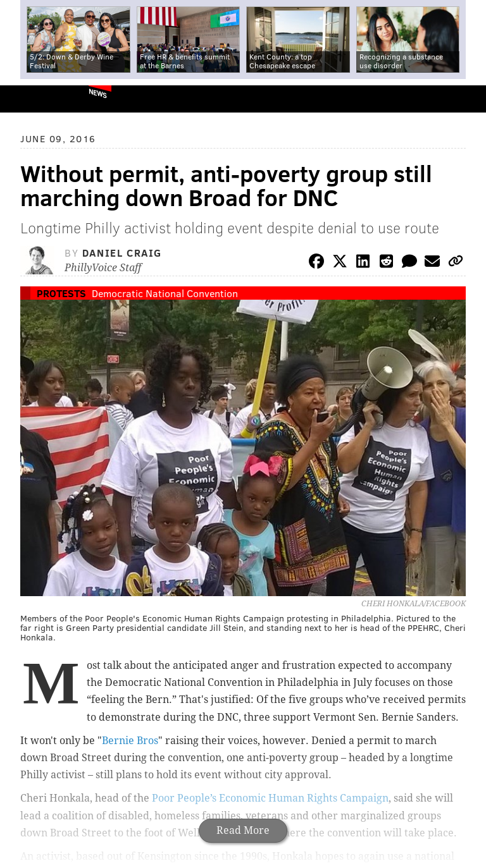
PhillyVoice (31, 98)
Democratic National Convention (165, 293)
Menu (466, 99)
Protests (61, 293)
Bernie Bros (130, 741)
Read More (243, 830)
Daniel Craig (122, 253)
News (98, 93)
